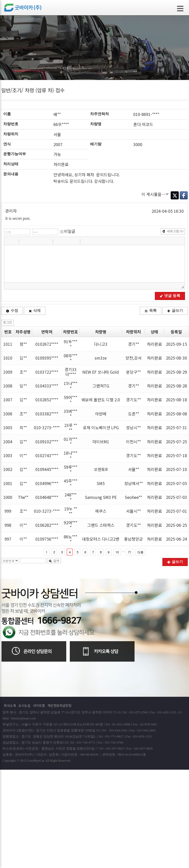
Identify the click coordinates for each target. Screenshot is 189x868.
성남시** (133, 427)
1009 (8, 372)
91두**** (71, 344)
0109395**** (47, 358)
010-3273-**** (47, 511)
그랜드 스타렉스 (101, 525)
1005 (8, 427)
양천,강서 (134, 358)
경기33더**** (71, 372)
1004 (8, 442)
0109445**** (47, 469)
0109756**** (47, 539)
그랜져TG (101, 386)
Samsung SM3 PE (101, 497)
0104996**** (47, 483)
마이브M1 (101, 442)
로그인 (8, 322)
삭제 (35, 311)
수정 (12, 311)
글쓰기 (175, 311)
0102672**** (47, 344)
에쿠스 (101, 511)
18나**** (71, 455)
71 (130, 552)
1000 (8, 497)
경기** (134, 344)
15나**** (71, 386)
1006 (8, 414)
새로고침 (173, 231)
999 (8, 511)
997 (8, 539)
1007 (8, 400)
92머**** (71, 525)
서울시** (133, 511)
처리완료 (154, 344)
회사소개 (10, 705)
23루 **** (71, 428)
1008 (8, 386)
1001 (8, 483)
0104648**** (47, 497)
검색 (54, 561)
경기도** (133, 400)
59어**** (71, 400)
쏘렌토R (101, 469)
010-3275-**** (47, 427)
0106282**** (47, 525)
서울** (134, 469)
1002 (8, 469)
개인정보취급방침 (59, 705)
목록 (151, 311)
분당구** (133, 372)
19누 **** (71, 511)
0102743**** (47, 455)
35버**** (71, 414)
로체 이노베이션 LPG (101, 427)
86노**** (71, 539)
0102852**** (47, 400)
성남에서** (134, 483)
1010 (8, 358)
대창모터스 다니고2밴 (101, 539)
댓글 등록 (170, 296)
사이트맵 (39, 705)
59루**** (71, 469)
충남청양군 (133, 539)
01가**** (71, 441)
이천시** (133, 442)
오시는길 (24, 705)
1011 (8, 344)
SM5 (101, 483)
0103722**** (47, 372)
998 (8, 525)
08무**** (71, 358)
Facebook (184, 195)
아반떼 (101, 414)
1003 (8, 455)
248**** (71, 497)
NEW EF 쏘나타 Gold (101, 372)
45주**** (71, 483)
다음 (140, 552)
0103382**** (47, 414)
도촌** (134, 414)
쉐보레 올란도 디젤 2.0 (101, 400)
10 (117, 552)
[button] (9, 241)
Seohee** (133, 497)
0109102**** (47, 442)
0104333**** (47, 386)
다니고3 (101, 344)
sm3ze (101, 358)
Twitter (175, 195)
